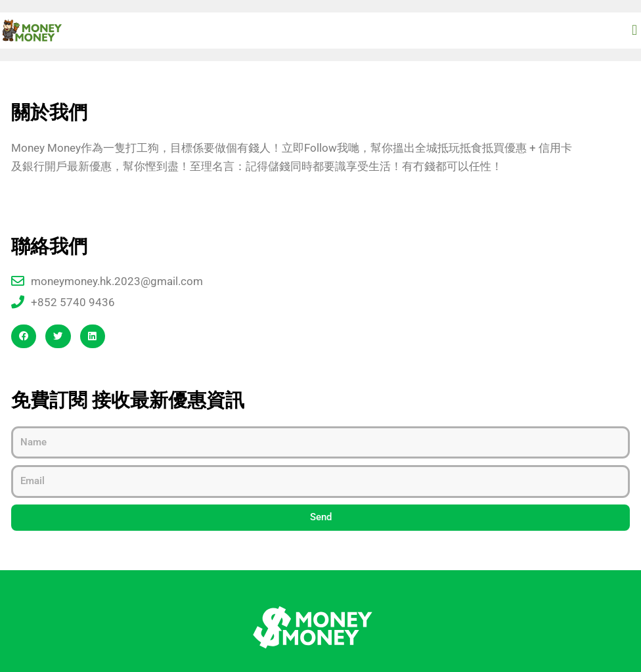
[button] (635, 30)
